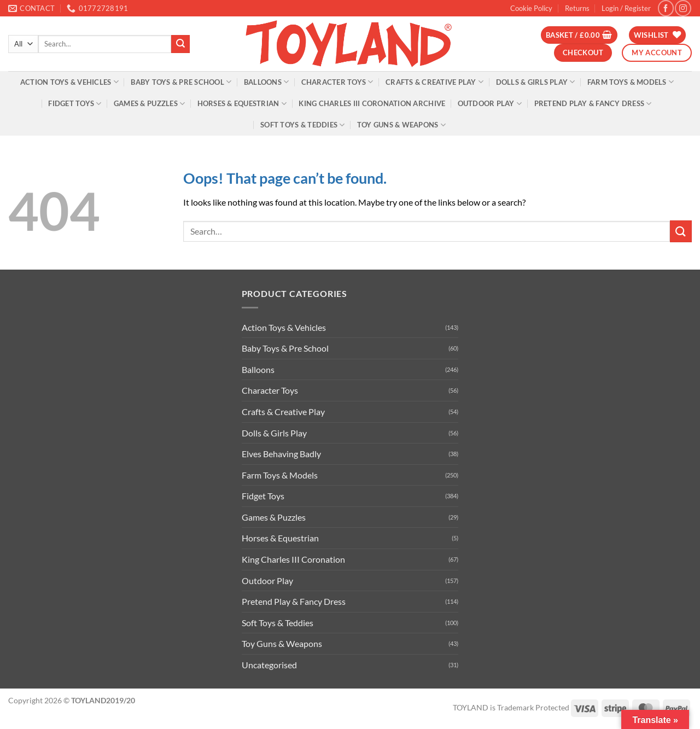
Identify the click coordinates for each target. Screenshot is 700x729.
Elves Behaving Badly (281, 454)
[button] (626, 8)
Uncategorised (269, 665)
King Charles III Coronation (293, 559)
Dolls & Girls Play (536, 82)
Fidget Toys (75, 104)
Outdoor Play (490, 104)
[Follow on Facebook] (666, 8)
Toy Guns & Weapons (401, 125)
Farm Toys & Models (631, 82)
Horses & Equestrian (242, 104)
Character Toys (337, 82)
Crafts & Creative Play (434, 82)
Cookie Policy (531, 8)
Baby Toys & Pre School (181, 82)
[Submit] (180, 44)
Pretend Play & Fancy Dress (593, 104)
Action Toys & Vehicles (69, 82)
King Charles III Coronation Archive (372, 103)
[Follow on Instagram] (683, 8)
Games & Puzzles (149, 104)
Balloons (267, 82)
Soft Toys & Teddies (302, 125)
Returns (577, 8)
